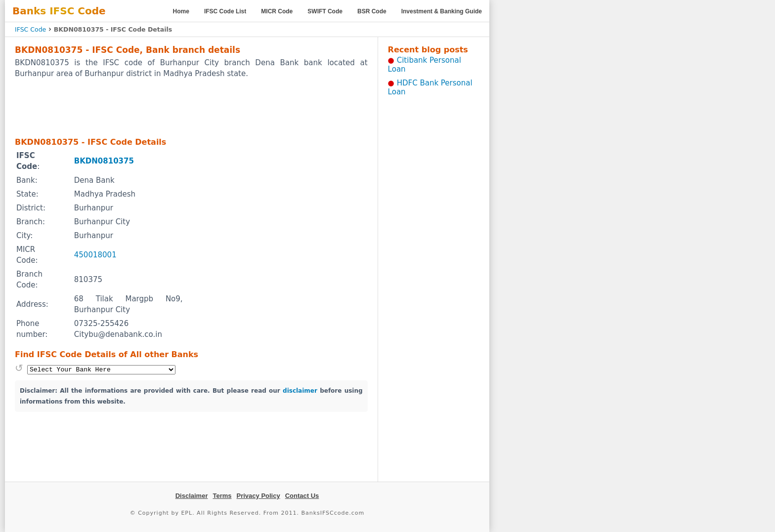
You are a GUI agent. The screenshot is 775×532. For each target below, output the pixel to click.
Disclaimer (192, 496)
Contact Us (302, 496)
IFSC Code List (225, 11)
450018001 (95, 255)
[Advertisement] (191, 107)
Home (181, 11)
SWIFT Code (325, 11)
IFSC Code (30, 29)
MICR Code (277, 11)
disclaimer (300, 391)
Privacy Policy (258, 496)
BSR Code (372, 11)
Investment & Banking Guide (442, 11)
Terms (222, 496)
